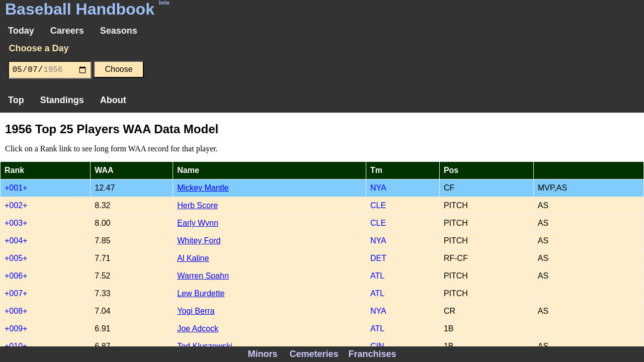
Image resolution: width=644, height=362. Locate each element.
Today (21, 31)
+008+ (16, 311)
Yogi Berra (196, 311)
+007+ (16, 293)
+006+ (16, 276)
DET (378, 258)
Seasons (119, 31)
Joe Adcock (198, 329)
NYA (378, 188)
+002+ (16, 205)
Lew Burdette (201, 293)
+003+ (16, 223)
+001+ (16, 188)
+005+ (16, 258)
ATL (377, 276)
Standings (62, 100)
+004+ (16, 241)
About (113, 100)
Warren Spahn (203, 276)
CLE (378, 205)
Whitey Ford (199, 241)
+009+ (16, 329)
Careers (67, 31)
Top (16, 100)
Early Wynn (198, 223)
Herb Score (197, 205)
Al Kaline (193, 258)
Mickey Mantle (203, 188)
